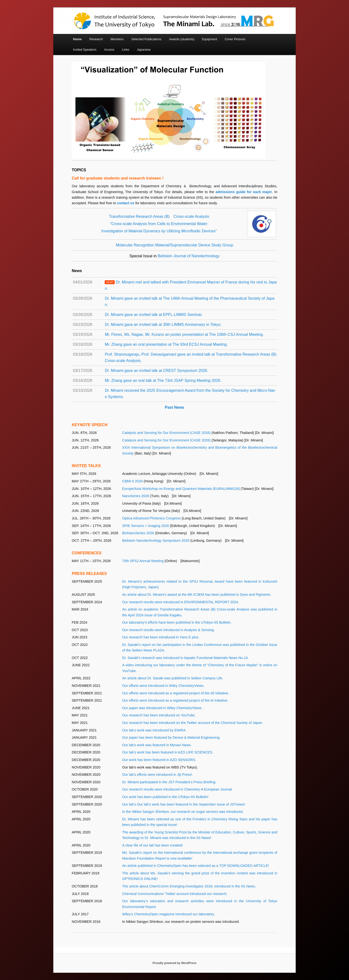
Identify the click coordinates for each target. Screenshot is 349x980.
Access (109, 50)
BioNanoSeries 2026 (138, 533)
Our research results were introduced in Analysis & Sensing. (168, 630)
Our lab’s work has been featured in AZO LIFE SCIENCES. (168, 752)
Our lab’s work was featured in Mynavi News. (157, 745)
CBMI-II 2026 (132, 481)
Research (96, 39)
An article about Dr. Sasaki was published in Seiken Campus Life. (173, 678)
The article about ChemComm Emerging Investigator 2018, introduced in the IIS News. (189, 886)
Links (126, 50)
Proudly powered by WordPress (174, 963)
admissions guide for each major (244, 192)
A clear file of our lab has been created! (152, 845)
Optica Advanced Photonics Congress (151, 518)
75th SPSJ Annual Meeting (143, 561)
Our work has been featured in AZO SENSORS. (159, 760)
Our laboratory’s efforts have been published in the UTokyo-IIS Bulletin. (177, 622)
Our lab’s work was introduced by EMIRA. (154, 730)
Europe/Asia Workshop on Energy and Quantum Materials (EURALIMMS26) (181, 489)
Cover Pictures (235, 39)
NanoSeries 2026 (136, 496)
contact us (126, 203)
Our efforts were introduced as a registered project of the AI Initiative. (175, 700)
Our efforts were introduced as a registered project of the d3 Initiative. (176, 693)
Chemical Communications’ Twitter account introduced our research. (175, 894)
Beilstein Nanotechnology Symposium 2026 (156, 541)
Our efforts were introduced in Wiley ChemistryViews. (163, 686)
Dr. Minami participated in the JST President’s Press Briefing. (169, 782)
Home (77, 39)
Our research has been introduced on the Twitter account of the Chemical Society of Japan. (193, 723)
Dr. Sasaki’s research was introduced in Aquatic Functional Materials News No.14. (185, 658)
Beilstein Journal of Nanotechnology (189, 256)
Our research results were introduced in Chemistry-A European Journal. (177, 789)
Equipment (209, 39)
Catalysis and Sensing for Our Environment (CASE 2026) (166, 433)
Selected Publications (146, 39)
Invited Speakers (85, 50)
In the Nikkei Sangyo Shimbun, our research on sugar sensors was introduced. (183, 812)
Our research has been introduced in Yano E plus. (161, 637)
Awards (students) (182, 39)
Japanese (144, 50)
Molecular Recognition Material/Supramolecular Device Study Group (174, 245)
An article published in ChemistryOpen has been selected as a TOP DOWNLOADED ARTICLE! (196, 866)
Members (117, 39)
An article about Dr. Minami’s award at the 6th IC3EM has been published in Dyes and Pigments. (197, 595)
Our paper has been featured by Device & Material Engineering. (171, 737)
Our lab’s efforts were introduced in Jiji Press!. (158, 775)
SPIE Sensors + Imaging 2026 (146, 526)
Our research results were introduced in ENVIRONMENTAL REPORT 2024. (181, 602)
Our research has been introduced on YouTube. (159, 715)
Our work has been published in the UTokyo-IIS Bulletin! (165, 797)
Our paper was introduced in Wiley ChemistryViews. (162, 708)
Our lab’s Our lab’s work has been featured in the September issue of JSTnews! (184, 804)
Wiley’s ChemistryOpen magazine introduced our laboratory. (169, 914)
